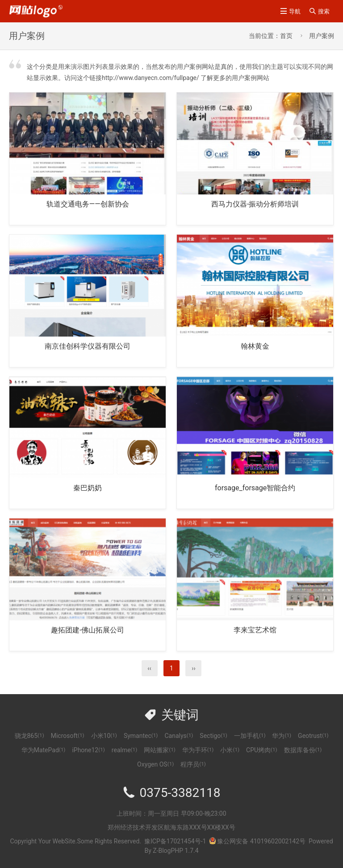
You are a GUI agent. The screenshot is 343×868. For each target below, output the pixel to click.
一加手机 (250, 736)
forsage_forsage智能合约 (255, 488)
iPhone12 (88, 750)
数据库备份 (303, 750)
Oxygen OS (155, 764)
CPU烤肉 (262, 750)
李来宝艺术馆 (255, 630)
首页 (286, 36)
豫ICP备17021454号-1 (175, 841)
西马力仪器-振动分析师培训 (255, 204)
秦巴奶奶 (88, 488)
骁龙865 (29, 736)
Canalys (179, 736)
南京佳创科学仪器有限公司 (88, 346)
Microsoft (68, 736)
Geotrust (313, 736)
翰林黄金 (255, 346)
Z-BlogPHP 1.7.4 (176, 851)
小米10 (104, 736)
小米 (230, 750)
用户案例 (322, 36)
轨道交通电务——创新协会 (88, 204)
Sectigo (213, 736)
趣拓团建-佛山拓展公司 (88, 630)
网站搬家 (160, 750)
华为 (282, 736)
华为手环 (198, 750)
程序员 (193, 764)
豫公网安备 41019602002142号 (257, 841)
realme (124, 750)
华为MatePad (44, 750)
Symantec (141, 736)
